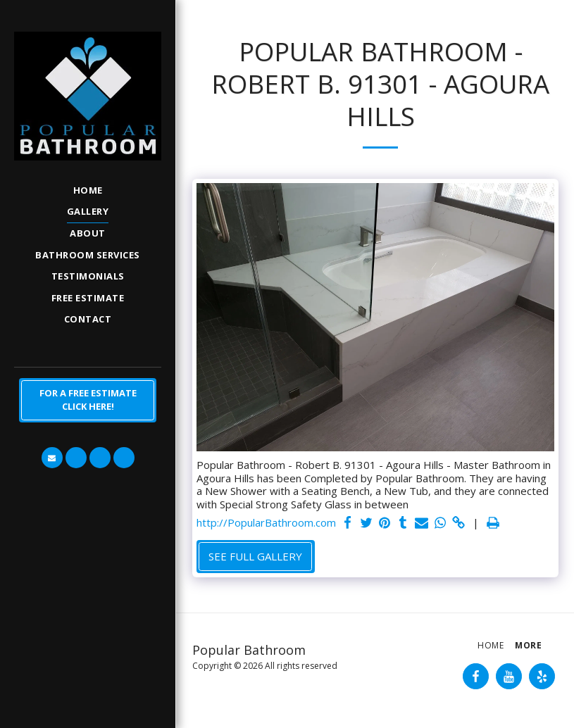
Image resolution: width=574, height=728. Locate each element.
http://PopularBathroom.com (266, 523)
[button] (52, 458)
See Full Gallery (255, 556)
